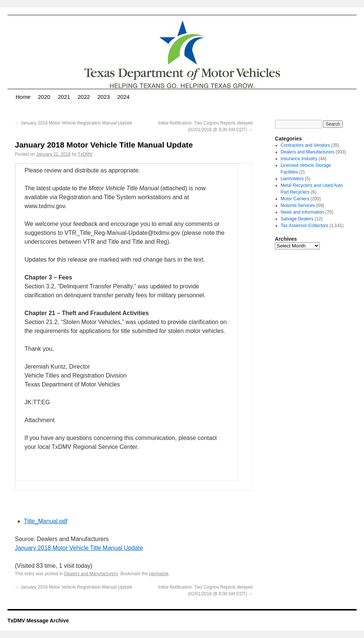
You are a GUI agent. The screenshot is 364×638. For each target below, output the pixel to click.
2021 (64, 97)
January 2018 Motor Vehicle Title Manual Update (79, 548)
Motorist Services (298, 205)
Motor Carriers (295, 199)
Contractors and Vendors (305, 145)
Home (23, 97)
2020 (44, 97)
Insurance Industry (299, 159)
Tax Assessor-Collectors (305, 226)
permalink (159, 574)
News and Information (303, 212)
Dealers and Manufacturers (91, 574)
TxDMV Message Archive (38, 621)
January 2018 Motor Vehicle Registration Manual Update (74, 123)
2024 (123, 97)
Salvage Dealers (297, 219)
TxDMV (85, 154)
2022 (84, 97)
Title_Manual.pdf (46, 521)
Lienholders (292, 179)
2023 (103, 97)
